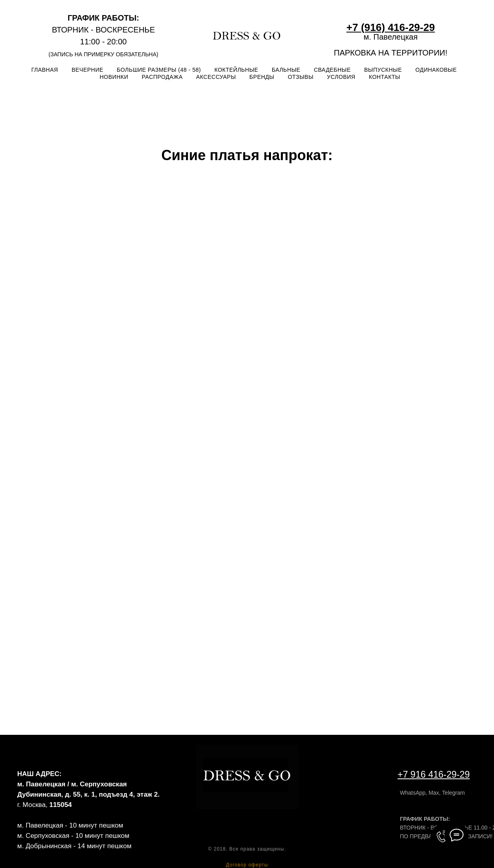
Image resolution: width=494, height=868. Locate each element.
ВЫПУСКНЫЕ (383, 70)
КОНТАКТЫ (385, 77)
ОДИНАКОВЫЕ (436, 70)
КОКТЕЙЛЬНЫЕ (236, 70)
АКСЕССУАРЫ (216, 77)
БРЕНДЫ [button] (262, 77)
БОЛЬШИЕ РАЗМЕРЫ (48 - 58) (159, 70)
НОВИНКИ (114, 77)
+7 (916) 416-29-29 (390, 27)
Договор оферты (247, 865)
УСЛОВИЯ (341, 77)
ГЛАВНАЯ (45, 70)
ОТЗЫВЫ (300, 77)
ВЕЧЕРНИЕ (88, 70)
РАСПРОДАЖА (162, 77)
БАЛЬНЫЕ (286, 70)
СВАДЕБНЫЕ (332, 70)
